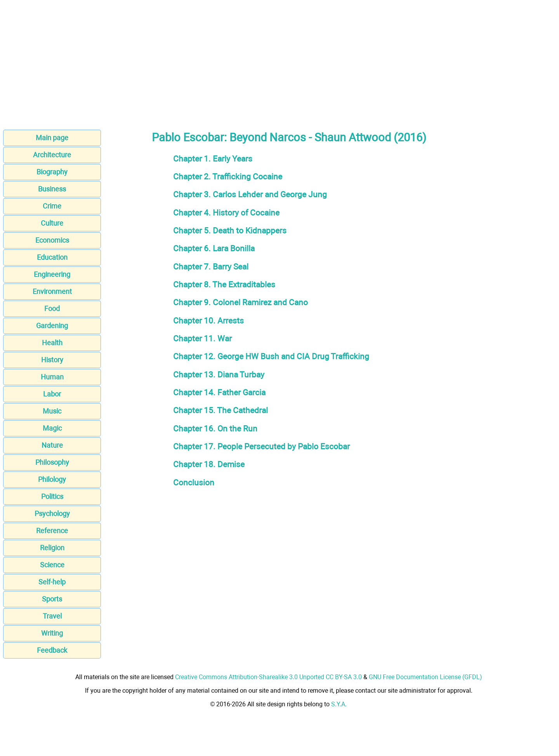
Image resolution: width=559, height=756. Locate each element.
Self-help (52, 582)
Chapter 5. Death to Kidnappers (230, 230)
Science (52, 565)
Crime (52, 206)
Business (52, 189)
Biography (52, 172)
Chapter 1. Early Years (213, 159)
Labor (52, 394)
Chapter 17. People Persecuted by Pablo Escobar (261, 446)
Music (52, 411)
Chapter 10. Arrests (208, 321)
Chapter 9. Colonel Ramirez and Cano (240, 302)
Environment (52, 291)
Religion (52, 548)
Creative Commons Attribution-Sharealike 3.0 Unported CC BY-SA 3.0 (268, 677)
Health (52, 343)
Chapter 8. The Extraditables (224, 284)
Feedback (52, 650)
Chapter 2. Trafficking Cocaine (228, 176)
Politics (52, 496)
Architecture (52, 155)
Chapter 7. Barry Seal (211, 267)
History (52, 360)
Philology (52, 479)
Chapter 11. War (202, 338)
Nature (52, 445)
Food (52, 308)
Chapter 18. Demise (209, 464)
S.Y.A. (339, 704)
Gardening (52, 326)
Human (52, 377)
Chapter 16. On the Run (215, 428)
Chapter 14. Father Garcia (219, 392)
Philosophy (52, 462)
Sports (52, 599)
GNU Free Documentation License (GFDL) (425, 677)
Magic (52, 428)
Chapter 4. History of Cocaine (226, 213)
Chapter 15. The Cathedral (220, 410)
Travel (52, 616)
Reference (52, 531)
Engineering (52, 274)
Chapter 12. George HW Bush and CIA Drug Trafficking (271, 356)
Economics (52, 240)
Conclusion (194, 482)
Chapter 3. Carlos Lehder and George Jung (250, 194)
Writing (52, 633)
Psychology (52, 514)
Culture (52, 223)
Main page (52, 138)
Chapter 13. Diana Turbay (219, 375)
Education (52, 257)
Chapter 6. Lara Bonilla (214, 248)
